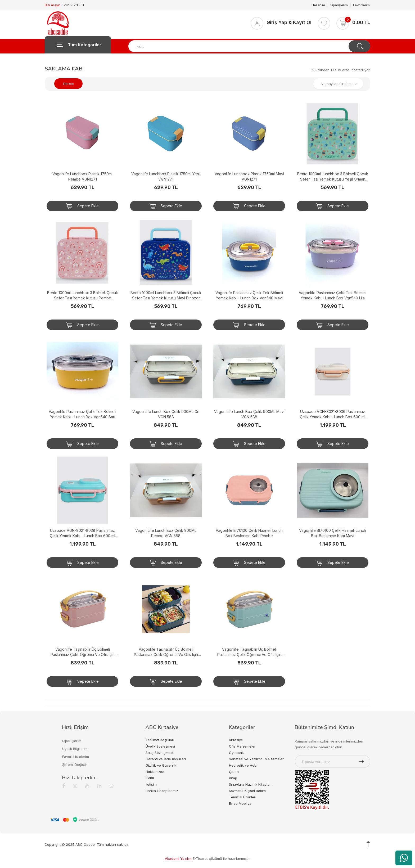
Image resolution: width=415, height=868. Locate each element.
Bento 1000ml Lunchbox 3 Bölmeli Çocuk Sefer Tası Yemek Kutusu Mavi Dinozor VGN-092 (166, 296)
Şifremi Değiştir (75, 764)
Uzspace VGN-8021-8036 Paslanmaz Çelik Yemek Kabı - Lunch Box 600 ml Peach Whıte (333, 414)
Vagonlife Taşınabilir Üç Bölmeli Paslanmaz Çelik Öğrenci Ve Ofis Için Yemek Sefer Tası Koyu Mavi (166, 652)
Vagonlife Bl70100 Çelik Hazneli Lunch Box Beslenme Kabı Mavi (333, 533)
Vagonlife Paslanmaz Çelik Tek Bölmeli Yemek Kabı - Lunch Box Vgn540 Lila (333, 295)
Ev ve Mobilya (240, 803)
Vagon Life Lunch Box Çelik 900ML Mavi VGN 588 (249, 414)
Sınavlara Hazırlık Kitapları (250, 784)
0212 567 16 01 (73, 5)
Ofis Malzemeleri (243, 746)
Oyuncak (236, 753)
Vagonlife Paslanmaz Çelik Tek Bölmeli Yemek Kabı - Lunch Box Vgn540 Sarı (82, 414)
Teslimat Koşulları (160, 740)
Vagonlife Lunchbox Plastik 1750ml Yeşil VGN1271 (166, 176)
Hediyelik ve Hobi (243, 765)
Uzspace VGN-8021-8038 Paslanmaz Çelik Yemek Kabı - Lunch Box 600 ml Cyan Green (82, 533)
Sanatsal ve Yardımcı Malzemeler (256, 759)
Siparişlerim (339, 5)
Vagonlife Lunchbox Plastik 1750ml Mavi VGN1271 (249, 176)
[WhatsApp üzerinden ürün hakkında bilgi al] (404, 858)
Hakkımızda (155, 772)
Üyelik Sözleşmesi (160, 746)
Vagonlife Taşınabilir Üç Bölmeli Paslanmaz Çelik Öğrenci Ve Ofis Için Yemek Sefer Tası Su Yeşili (249, 652)
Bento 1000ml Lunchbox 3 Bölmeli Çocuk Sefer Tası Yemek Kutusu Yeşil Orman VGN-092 (333, 177)
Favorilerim (361, 5)
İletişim (151, 784)
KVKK (150, 778)
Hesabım (318, 5)
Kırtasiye (236, 740)
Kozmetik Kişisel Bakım (247, 791)
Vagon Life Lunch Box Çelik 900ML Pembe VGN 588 (166, 533)
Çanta (234, 772)
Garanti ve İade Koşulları (166, 759)
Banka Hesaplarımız (162, 791)
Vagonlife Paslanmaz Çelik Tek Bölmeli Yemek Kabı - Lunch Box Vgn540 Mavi (249, 295)
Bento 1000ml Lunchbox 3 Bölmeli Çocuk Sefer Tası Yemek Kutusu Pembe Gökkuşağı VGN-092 (83, 296)
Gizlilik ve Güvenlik (161, 765)
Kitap (233, 778)
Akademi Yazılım (178, 858)
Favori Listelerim (76, 757)
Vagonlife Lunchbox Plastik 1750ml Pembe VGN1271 (82, 176)
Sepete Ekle (82, 206)
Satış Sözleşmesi (159, 753)
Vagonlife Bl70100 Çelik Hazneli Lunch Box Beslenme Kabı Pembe (249, 533)
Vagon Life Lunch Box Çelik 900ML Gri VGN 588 (166, 414)
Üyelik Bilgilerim (75, 749)
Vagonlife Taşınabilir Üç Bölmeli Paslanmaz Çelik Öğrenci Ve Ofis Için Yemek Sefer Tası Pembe (83, 652)
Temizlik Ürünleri (243, 797)
